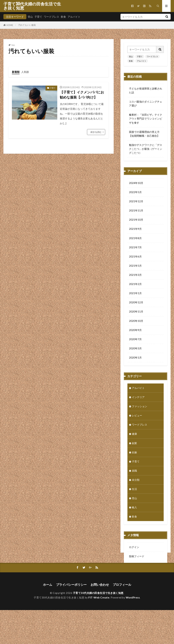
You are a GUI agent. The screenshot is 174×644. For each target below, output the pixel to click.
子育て (38, 17)
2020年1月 (135, 358)
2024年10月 (136, 183)
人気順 (25, 72)
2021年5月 (135, 266)
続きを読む (96, 132)
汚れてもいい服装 (27, 25)
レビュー (137, 416)
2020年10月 (136, 321)
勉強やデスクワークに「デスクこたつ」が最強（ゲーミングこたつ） (146, 149)
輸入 (134, 508)
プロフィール (122, 619)
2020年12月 (136, 303)
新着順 (16, 72)
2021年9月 (135, 229)
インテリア (138, 397)
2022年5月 (135, 192)
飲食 (63, 17)
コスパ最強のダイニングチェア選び (146, 104)
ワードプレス (51, 17)
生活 (134, 489)
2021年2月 (135, 284)
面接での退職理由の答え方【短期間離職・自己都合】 (144, 134)
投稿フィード (137, 557)
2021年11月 (136, 211)
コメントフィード (139, 566)
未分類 (136, 480)
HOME (10, 25)
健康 (134, 434)
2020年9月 (135, 330)
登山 (30, 17)
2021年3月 (135, 275)
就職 (134, 471)
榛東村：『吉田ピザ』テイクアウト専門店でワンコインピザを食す (146, 119)
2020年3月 (135, 349)
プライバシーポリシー (71, 619)
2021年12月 (136, 202)
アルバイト (74, 17)
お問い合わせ (100, 619)
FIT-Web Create (99, 631)
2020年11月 (136, 312)
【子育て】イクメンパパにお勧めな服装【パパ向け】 (82, 95)
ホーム (48, 619)
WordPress (133, 631)
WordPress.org (138, 575)
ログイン (134, 547)
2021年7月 (135, 248)
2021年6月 (135, 257)
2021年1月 (135, 293)
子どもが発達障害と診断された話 (146, 90)
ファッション (140, 407)
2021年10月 (136, 220)
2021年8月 (135, 238)
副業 (134, 443)
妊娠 (134, 453)
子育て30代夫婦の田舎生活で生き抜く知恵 (32, 6)
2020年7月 (135, 339)
